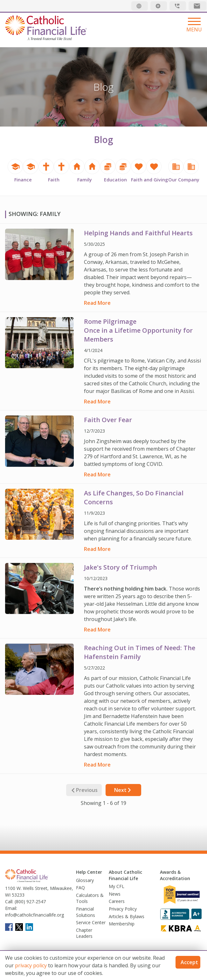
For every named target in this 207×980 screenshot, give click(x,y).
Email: (11, 908)
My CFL (117, 886)
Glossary (85, 880)
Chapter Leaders (84, 933)
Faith (54, 180)
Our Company (184, 180)
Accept (189, 962)
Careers (117, 901)
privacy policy (31, 965)
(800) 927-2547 (30, 902)
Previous (84, 790)
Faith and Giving (149, 180)
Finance (23, 180)
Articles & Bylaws (127, 916)
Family (85, 180)
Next (123, 790)
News (115, 894)
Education (115, 180)
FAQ (80, 888)
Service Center (91, 922)
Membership (122, 924)
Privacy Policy (123, 909)
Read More (97, 303)
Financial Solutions (86, 912)
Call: (9, 902)
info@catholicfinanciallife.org (34, 915)
